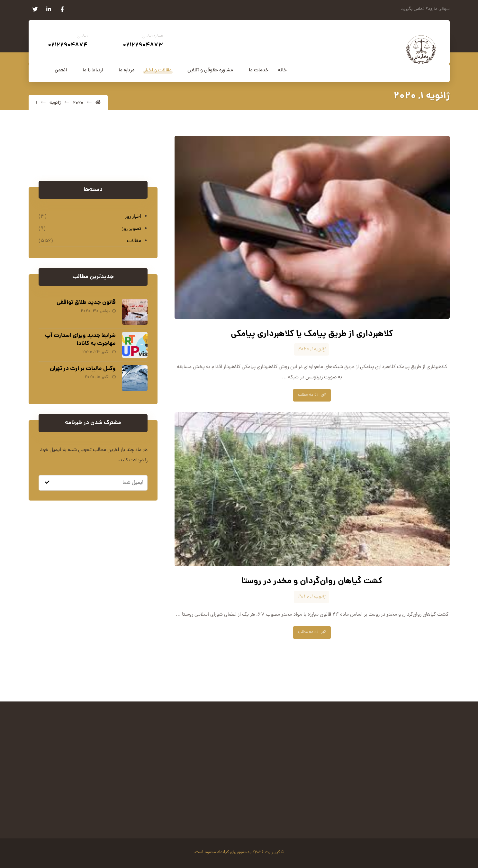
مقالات (134, 241)
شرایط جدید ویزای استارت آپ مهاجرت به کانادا (80, 339)
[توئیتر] (35, 9)
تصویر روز (131, 229)
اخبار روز (133, 217)
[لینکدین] (49, 9)
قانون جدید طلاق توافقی (86, 303)
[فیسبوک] (62, 9)
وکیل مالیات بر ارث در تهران (82, 368)
